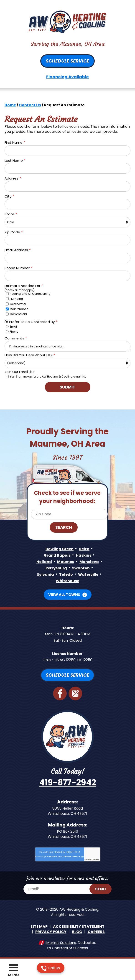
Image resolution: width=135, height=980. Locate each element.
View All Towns (64, 594)
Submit (67, 387)
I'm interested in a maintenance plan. (67, 346)
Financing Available (67, 77)
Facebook (60, 693)
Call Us (50, 968)
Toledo (66, 574)
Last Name (15, 160)
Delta (84, 548)
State (11, 214)
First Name (15, 142)
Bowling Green (60, 548)
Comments (16, 338)
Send (101, 888)
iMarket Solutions (61, 941)
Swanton (81, 567)
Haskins (84, 555)
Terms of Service (72, 855)
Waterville (88, 574)
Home (10, 105)
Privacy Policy (53, 855)
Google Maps (75, 693)
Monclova (89, 561)
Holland (44, 561)
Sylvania (45, 574)
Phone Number (18, 268)
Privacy (88, 859)
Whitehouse (67, 580)
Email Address (18, 250)
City (9, 196)
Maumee (66, 561)
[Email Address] (62, 888)
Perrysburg (56, 567)
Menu (13, 975)
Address (13, 178)
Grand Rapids (57, 555)
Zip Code (14, 232)
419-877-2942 (68, 782)
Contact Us (30, 105)
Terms (96, 859)
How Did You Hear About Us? (30, 354)
